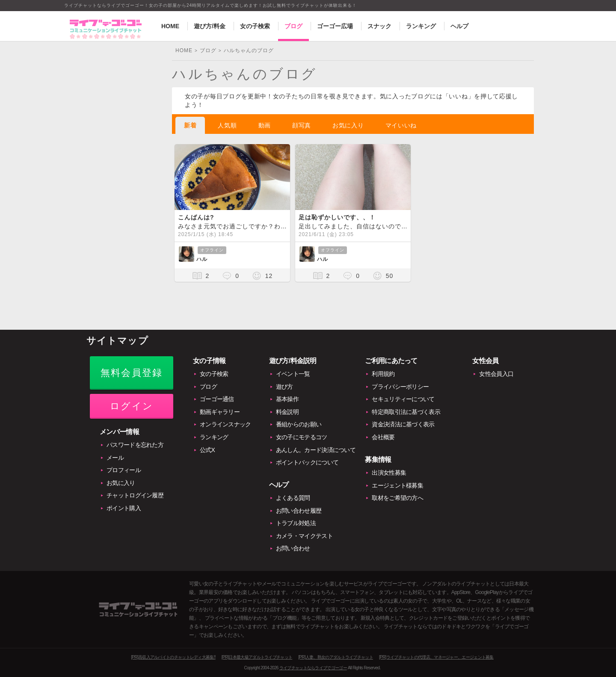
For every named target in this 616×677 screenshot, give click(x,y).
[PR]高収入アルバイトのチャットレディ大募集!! (173, 657)
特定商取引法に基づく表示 (406, 412)
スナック (379, 26)
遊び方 (284, 387)
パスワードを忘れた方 (135, 445)
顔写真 (302, 125)
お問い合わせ (293, 548)
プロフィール (124, 470)
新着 (190, 125)
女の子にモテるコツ (302, 437)
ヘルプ (459, 26)
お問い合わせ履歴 (299, 511)
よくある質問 (293, 498)
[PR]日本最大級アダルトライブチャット (257, 657)
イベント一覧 (293, 374)
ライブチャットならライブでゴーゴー (313, 668)
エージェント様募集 (397, 485)
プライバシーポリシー (400, 387)
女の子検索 (255, 26)
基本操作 (287, 399)
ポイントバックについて (307, 462)
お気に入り (348, 125)
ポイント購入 (124, 508)
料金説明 (287, 412)
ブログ (293, 26)
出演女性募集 (389, 473)
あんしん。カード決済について (316, 450)
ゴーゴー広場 (335, 26)
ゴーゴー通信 (217, 399)
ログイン (132, 406)
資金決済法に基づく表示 (403, 424)
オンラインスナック (225, 424)
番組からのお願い (299, 424)
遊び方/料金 (210, 26)
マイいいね (401, 125)
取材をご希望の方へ (397, 498)
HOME (170, 26)
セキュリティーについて (403, 399)
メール (115, 458)
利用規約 (383, 374)
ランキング (421, 26)
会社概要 (383, 437)
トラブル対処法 (296, 523)
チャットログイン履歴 (135, 495)
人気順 (227, 125)
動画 (265, 125)
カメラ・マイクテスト (304, 536)
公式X (207, 450)
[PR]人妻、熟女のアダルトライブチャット (336, 657)
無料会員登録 (132, 373)
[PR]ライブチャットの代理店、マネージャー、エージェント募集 (436, 657)
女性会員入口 (496, 374)
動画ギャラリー (220, 412)
